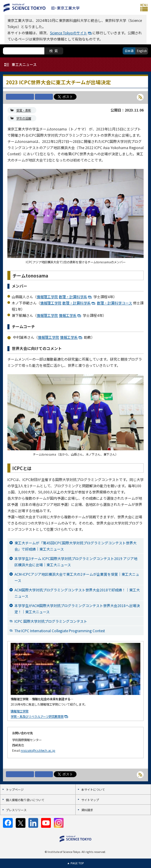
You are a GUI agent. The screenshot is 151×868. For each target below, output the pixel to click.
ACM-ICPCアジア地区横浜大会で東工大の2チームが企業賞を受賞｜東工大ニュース (77, 577)
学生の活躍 (24, 118)
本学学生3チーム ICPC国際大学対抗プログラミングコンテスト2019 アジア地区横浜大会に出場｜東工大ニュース (76, 562)
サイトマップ (90, 800)
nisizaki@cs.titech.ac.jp (38, 750)
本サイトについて (93, 789)
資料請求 (87, 810)
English (142, 51)
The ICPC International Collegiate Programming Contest (60, 631)
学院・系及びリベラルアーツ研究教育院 (37, 716)
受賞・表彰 (24, 110)
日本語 (129, 51)
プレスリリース (16, 810)
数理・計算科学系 (73, 297)
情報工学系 (68, 315)
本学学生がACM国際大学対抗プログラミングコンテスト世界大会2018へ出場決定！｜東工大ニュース (77, 609)
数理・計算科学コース (115, 303)
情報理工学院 (47, 297)
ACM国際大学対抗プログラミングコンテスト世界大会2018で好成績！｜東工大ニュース (77, 593)
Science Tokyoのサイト (69, 33)
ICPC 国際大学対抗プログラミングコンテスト (51, 621)
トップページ (15, 789)
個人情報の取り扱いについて (25, 800)
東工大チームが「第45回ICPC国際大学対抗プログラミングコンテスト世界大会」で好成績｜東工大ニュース (75, 546)
